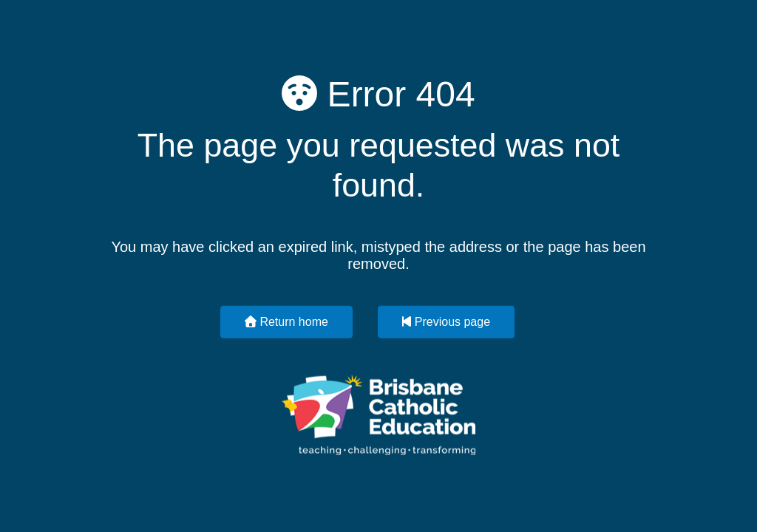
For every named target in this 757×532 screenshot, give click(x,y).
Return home (286, 321)
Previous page (446, 321)
